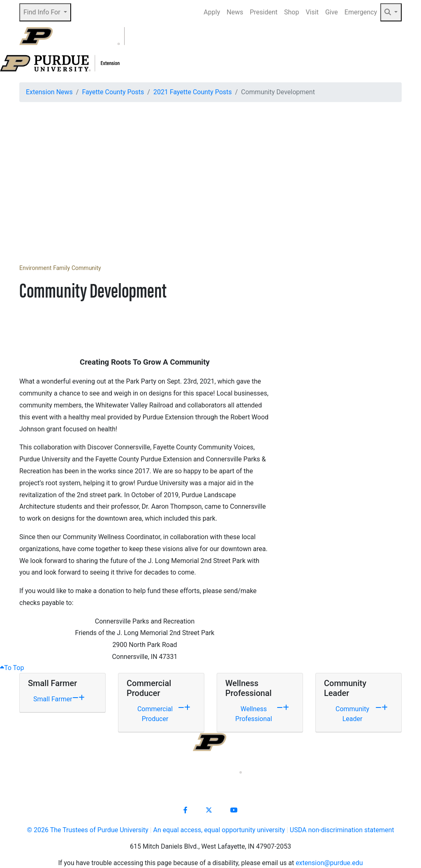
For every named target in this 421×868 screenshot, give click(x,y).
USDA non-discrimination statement (342, 830)
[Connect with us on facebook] (185, 810)
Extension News (49, 92)
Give (332, 12)
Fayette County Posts (113, 92)
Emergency (361, 12)
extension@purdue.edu (329, 863)
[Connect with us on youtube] (234, 810)
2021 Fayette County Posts (193, 92)
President (264, 12)
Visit (312, 12)
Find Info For (43, 12)
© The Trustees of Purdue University (87, 830)
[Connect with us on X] (209, 810)
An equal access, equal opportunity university (219, 830)
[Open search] (384, 36)
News (235, 12)
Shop (291, 12)
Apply (212, 12)
